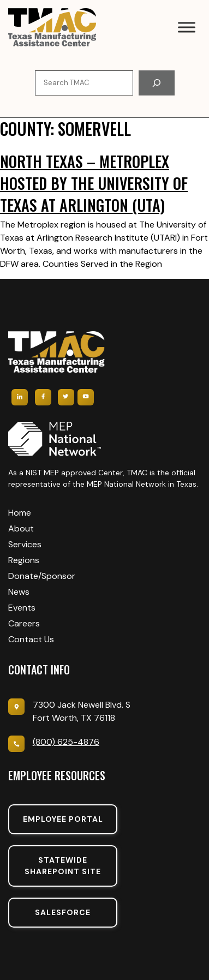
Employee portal (63, 819)
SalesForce (63, 912)
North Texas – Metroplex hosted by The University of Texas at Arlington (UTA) (94, 183)
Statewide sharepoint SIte (63, 866)
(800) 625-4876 (66, 742)
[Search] (157, 83)
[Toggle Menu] (187, 27)
